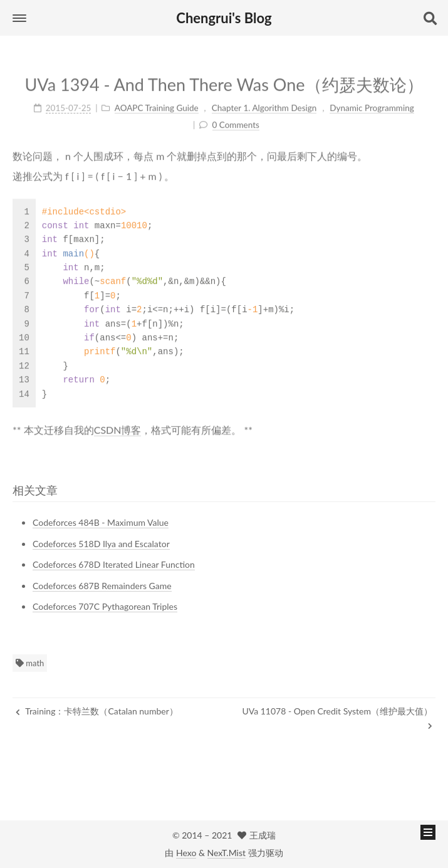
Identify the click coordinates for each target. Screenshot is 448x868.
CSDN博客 (118, 428)
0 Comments (236, 123)
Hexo (186, 853)
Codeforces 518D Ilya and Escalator (101, 544)
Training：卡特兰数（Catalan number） (97, 711)
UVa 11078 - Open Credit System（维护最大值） (337, 718)
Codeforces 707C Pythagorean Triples (105, 606)
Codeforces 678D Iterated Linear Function (114, 564)
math (30, 663)
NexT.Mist (227, 853)
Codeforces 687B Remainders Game (102, 586)
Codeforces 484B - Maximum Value (101, 522)
